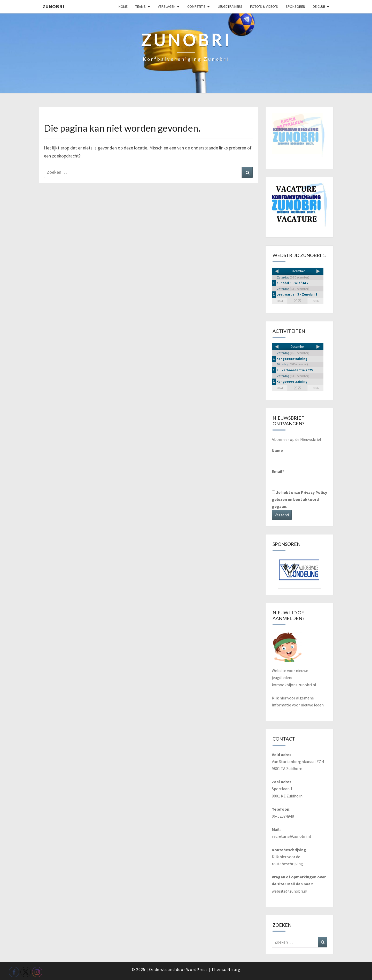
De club (319, 6)
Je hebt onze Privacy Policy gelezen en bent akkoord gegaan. (299, 499)
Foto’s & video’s (264, 6)
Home (123, 6)
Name (300, 456)
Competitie (196, 6)
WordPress (197, 969)
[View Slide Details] (299, 572)
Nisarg (234, 969)
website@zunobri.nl (290, 891)
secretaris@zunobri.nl (291, 836)
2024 (280, 301)
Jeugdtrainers (230, 6)
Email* (300, 477)
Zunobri (53, 6)
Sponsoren (295, 6)
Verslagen (167, 6)
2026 (315, 301)
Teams (141, 6)
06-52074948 (283, 816)
